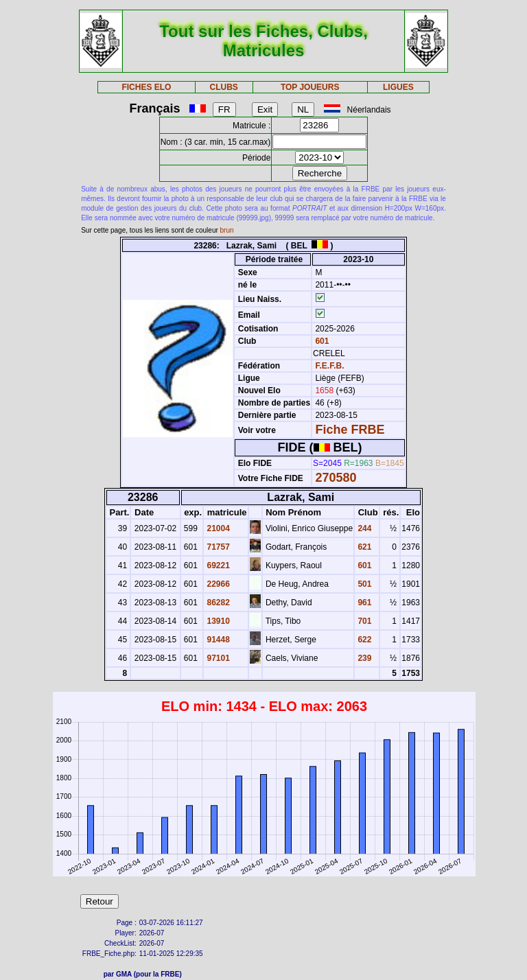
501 (363, 584)
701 (363, 621)
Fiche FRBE (350, 430)
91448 (217, 640)
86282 (217, 603)
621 (363, 547)
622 (363, 640)
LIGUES (398, 87)
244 (363, 528)
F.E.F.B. (329, 366)
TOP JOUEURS (310, 87)
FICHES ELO (146, 87)
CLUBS (223, 87)
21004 (217, 528)
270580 (336, 478)
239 (363, 658)
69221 (217, 565)
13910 (217, 621)
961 (363, 603)
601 (321, 341)
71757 (217, 547)
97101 (217, 658)
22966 (217, 584)
